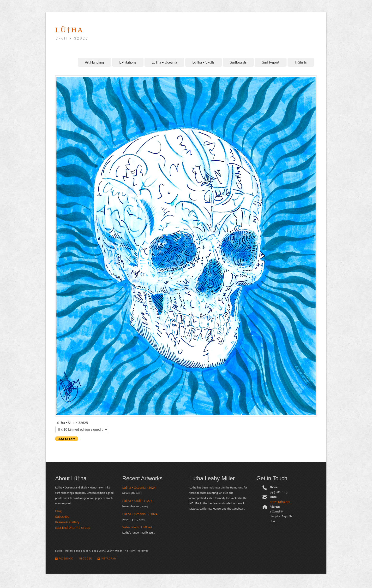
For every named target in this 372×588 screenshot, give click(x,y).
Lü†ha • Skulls (204, 62)
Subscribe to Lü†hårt (137, 527)
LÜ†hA (69, 30)
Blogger (85, 559)
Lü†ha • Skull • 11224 (137, 501)
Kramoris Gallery (67, 522)
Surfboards (238, 62)
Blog (58, 511)
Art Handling (94, 62)
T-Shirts (301, 62)
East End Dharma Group (73, 528)
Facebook (64, 559)
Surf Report (271, 62)
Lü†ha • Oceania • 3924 (139, 488)
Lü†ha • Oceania (164, 62)
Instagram (107, 559)
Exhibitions (128, 62)
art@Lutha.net (280, 502)
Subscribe (62, 517)
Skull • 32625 (72, 38)
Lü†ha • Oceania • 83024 (140, 514)
